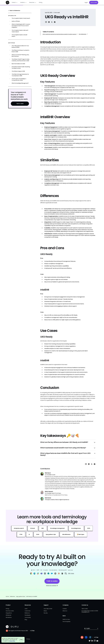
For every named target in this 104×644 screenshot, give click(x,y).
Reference (13, 596)
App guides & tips (21, 596)
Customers (28, 611)
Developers (28, 615)
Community (28, 617)
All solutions (9, 617)
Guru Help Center (48, 609)
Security (46, 613)
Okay (21, 640)
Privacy (28, 639)
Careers (65, 609)
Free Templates (66, 622)
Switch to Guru (66, 619)
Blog (26, 620)
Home (7, 596)
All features (8, 615)
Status (45, 611)
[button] (15, 3)
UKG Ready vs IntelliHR (32, 596)
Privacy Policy (12, 641)
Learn (26, 609)
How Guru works (10, 611)
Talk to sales (94, 3)
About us (65, 611)
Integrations (9, 613)
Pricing (41, 2)
